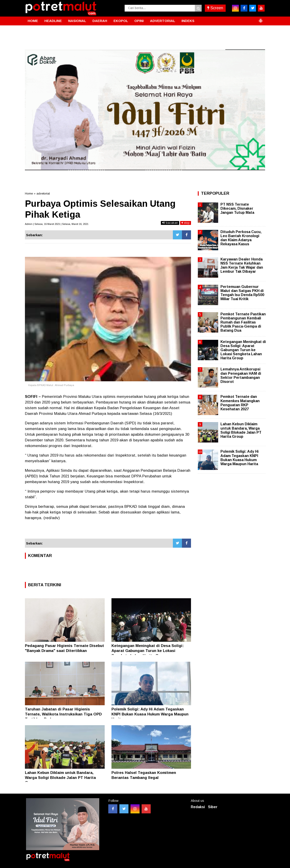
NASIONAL (77, 21)
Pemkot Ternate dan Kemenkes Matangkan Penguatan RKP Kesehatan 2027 (240, 403)
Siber (213, 807)
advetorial (43, 193)
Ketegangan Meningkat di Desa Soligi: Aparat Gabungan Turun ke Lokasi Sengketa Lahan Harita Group (148, 651)
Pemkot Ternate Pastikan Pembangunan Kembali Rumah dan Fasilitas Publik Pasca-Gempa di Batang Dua (243, 322)
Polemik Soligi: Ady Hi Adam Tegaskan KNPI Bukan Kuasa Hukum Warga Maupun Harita (150, 714)
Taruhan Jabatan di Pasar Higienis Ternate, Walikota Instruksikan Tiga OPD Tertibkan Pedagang (63, 714)
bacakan (170, 223)
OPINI (139, 21)
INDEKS (188, 21)
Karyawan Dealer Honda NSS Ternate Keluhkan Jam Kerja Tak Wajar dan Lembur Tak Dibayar (242, 265)
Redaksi (198, 807)
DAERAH (100, 21)
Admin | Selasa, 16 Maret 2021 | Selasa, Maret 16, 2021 (57, 224)
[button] (261, 19)
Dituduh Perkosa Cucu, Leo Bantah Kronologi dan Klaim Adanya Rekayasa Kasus (241, 238)
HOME (33, 21)
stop (186, 223)
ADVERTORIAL (163, 21)
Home (29, 193)
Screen (215, 8)
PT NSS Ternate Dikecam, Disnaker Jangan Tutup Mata (237, 208)
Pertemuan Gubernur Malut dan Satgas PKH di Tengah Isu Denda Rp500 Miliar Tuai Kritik (242, 293)
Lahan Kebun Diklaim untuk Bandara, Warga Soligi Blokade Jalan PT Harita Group (60, 778)
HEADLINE (53, 21)
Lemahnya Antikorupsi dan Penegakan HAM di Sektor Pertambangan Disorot (241, 375)
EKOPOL (121, 21)
